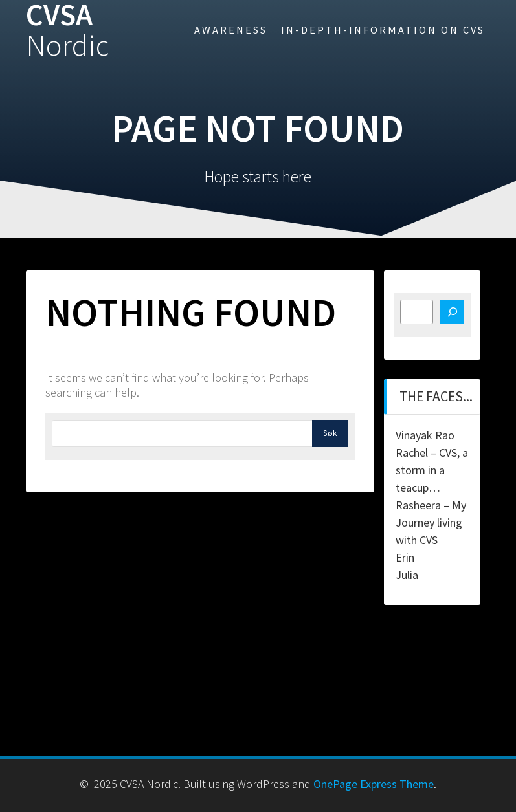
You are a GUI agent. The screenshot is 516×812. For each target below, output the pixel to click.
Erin (405, 557)
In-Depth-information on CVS (383, 30)
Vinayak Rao (425, 435)
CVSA (68, 30)
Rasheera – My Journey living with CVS (431, 522)
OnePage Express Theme (374, 784)
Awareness (231, 30)
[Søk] (452, 312)
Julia (407, 575)
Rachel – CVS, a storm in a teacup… (432, 470)
